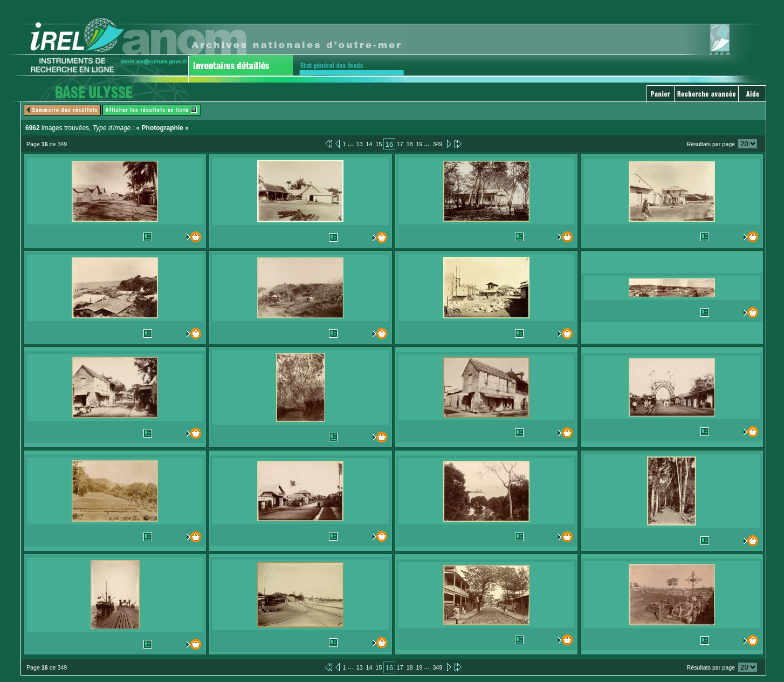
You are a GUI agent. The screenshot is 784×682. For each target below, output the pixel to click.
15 (379, 144)
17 (400, 144)
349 (437, 144)
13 (360, 144)
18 (410, 144)
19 (419, 144)
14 (369, 144)
